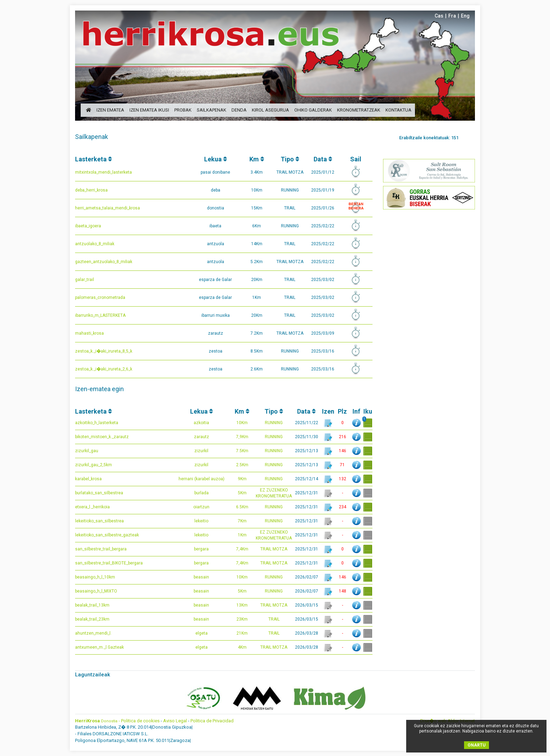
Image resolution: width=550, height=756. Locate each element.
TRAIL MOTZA (274, 549)
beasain (201, 577)
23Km (242, 619)
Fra (452, 16)
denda (239, 110)
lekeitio (201, 521)
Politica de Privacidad (212, 721)
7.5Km (242, 451)
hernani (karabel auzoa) (202, 479)
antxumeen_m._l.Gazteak (99, 647)
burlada (202, 493)
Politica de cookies (140, 721)
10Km (242, 423)
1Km (242, 535)
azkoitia (201, 423)
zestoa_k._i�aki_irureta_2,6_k (104, 369)
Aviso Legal (175, 721)
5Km (242, 493)
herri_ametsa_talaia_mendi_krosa (108, 208)
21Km (242, 633)
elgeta (202, 633)
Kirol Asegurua (270, 110)
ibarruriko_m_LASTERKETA (100, 315)
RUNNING (274, 423)
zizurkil (201, 451)
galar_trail (85, 280)
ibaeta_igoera (88, 226)
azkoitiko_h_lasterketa (97, 423)
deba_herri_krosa (91, 190)
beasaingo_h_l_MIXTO (96, 591)
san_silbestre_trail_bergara (101, 549)
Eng (465, 16)
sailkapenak (212, 110)
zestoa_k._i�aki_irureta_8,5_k (104, 351)
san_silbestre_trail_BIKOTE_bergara (109, 563)
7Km (242, 521)
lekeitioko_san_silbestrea (99, 521)
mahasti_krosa (89, 333)
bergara (201, 549)
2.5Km (242, 465)
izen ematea (110, 110)
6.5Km (242, 507)
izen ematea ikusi (149, 110)
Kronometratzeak (359, 110)
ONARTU (477, 745)
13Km (242, 605)
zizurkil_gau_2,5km (93, 465)
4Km (242, 647)
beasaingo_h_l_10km (95, 577)
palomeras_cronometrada (100, 297)
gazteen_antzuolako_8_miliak (104, 262)
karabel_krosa (88, 479)
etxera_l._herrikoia (92, 507)
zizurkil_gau (87, 451)
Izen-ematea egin (99, 389)
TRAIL (274, 619)
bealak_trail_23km (92, 619)
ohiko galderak (313, 110)
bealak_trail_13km (92, 605)
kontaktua (398, 110)
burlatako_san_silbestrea (99, 493)
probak (183, 110)
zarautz (202, 437)
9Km (242, 479)
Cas (439, 16)
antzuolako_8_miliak (95, 244)
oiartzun (201, 507)
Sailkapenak (92, 137)
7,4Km (242, 549)
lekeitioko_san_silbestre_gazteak (107, 535)
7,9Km (242, 437)
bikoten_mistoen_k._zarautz (102, 437)
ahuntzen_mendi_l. (93, 633)
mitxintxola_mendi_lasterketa (103, 172)
